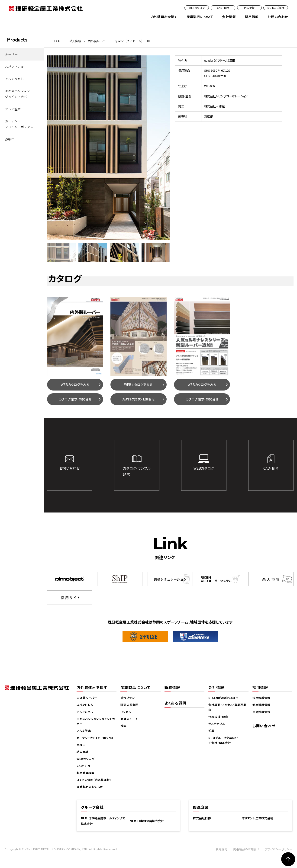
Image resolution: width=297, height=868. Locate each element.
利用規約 (222, 849)
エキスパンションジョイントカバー (17, 94)
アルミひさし (14, 79)
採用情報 (252, 17)
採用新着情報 (261, 698)
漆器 (123, 726)
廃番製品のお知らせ (90, 787)
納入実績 (249, 8)
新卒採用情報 (261, 705)
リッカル (126, 712)
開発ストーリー (130, 719)
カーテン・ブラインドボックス (19, 124)
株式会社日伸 (202, 818)
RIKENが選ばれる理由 (223, 698)
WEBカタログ (197, 8)
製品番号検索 (86, 773)
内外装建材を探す (164, 17)
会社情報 (229, 17)
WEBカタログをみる (75, 384)
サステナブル (217, 724)
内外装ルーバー (98, 41)
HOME (58, 41)
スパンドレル (14, 67)
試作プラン (128, 698)
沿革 (211, 731)
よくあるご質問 (276, 8)
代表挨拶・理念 (218, 717)
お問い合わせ (278, 17)
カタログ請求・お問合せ (75, 399)
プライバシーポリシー (279, 849)
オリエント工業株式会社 (258, 818)
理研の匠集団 (129, 705)
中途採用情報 (261, 712)
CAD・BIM (223, 8)
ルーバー (11, 54)
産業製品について (200, 17)
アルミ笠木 (13, 109)
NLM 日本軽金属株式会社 (147, 821)
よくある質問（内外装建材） (94, 780)
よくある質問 (175, 703)
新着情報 (172, 687)
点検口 (10, 139)
